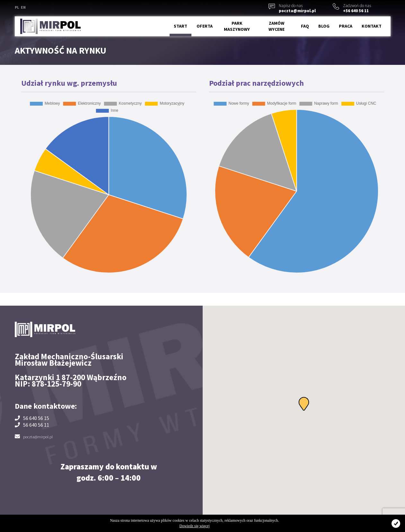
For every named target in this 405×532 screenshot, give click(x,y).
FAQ (305, 26)
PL (17, 7)
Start (180, 26)
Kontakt (372, 26)
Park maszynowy (237, 26)
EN (23, 7)
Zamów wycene (277, 26)
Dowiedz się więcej (195, 526)
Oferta (205, 26)
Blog (324, 26)
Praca (346, 26)
